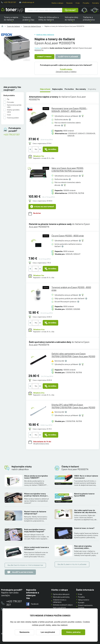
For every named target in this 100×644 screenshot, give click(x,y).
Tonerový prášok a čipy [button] (29, 20)
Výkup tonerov (84, 600)
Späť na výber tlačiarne (45, 35)
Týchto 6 (38, 48)
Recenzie (69, 3)
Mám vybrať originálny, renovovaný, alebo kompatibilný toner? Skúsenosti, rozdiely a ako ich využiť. (86, 547)
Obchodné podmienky (61, 597)
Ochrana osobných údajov (63, 605)
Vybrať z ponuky (44, 57)
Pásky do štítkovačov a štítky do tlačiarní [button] (51, 20)
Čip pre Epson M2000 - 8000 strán (68, 236)
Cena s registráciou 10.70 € (42, 429)
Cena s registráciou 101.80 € (42, 201)
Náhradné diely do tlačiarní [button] (73, 20)
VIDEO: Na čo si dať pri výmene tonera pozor (86, 477)
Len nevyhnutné (48, 632)
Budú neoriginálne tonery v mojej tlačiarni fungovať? (35, 530)
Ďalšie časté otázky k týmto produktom (25, 565)
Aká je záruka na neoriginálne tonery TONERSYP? (36, 477)
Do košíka (50, 149)
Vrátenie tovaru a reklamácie (60, 601)
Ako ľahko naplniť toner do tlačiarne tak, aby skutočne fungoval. (85, 511)
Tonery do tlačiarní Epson (32, 26)
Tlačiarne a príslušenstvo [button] (90, 20)
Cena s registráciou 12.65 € (42, 317)
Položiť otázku (66, 69)
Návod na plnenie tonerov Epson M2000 (84, 495)
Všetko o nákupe (57, 3)
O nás (78, 3)
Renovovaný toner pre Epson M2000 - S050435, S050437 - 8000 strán (69, 110)
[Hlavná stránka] (12, 10)
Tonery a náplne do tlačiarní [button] (12, 20)
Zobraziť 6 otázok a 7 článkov (66, 71)
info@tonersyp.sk (28, 2)
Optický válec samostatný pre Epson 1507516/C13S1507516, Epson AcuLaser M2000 (73, 355)
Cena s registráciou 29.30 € (42, 380)
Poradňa (86, 3)
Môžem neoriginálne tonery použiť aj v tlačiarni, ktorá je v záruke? (36, 495)
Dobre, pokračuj (73, 632)
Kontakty (96, 3)
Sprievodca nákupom (61, 594)
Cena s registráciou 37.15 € (42, 144)
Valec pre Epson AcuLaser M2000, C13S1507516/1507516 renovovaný (68, 169)
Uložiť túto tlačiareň (68, 57)
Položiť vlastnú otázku (20, 572)
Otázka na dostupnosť (42, 207)
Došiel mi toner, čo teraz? (84, 528)
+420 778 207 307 (10, 2)
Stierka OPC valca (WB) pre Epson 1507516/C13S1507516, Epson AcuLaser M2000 (73, 406)
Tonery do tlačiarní (13, 26)
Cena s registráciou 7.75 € (42, 263)
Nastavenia (24, 632)
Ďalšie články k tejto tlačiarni (72, 564)
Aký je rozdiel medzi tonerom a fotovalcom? (36, 548)
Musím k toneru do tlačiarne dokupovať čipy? (35, 513)
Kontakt (81, 602)
